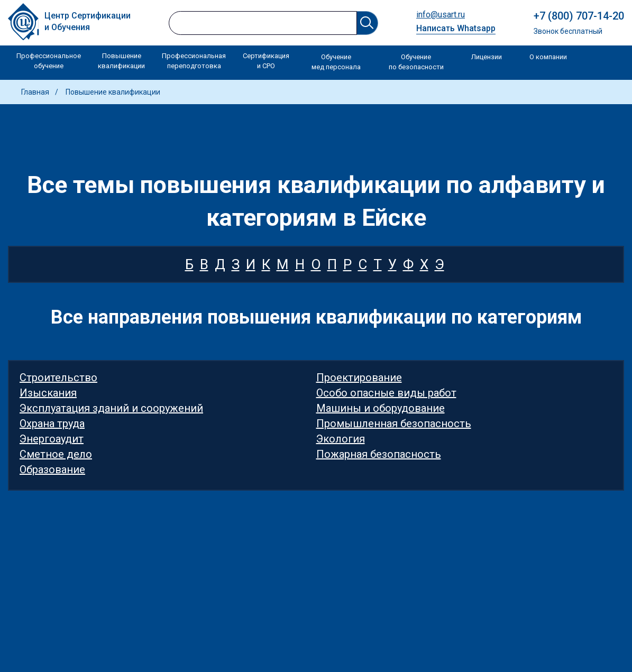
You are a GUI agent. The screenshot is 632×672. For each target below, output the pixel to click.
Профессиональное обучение (49, 61)
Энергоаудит (52, 439)
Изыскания (48, 393)
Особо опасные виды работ (386, 393)
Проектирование (359, 378)
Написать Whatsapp (456, 28)
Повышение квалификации (121, 61)
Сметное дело (56, 454)
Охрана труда (52, 424)
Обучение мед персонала (336, 62)
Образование (52, 470)
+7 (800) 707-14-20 (579, 16)
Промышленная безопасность (394, 424)
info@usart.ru (441, 15)
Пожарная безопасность (379, 454)
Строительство (58, 378)
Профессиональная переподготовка (194, 61)
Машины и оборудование (381, 408)
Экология (341, 439)
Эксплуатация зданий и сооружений (111, 408)
